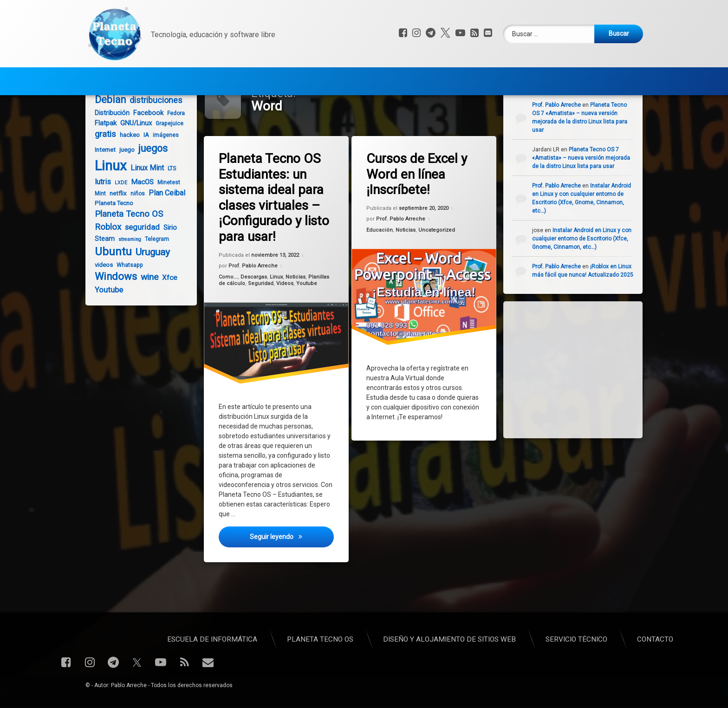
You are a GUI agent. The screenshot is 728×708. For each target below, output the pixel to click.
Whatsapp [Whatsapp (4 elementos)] (126, 299)
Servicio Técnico (457, 77)
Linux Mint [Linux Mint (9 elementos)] (143, 202)
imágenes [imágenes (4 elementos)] (162, 169)
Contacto (526, 77)
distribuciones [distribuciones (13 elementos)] (152, 134)
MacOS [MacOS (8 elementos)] (138, 216)
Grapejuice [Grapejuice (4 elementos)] (165, 157)
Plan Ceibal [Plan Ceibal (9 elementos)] (163, 227)
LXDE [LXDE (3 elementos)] (117, 217)
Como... (229, 312)
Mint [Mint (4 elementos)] (96, 227)
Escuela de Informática (136, 77)
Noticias (296, 310)
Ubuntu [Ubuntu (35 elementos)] (109, 286)
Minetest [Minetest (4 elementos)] (165, 216)
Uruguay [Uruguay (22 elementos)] (149, 286)
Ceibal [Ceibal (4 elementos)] (145, 121)
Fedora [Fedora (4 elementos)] (172, 147)
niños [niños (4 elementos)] (133, 227)
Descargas (254, 311)
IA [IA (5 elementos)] (142, 169)
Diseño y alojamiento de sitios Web (344, 77)
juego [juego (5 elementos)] (123, 184)
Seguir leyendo (292, 576)
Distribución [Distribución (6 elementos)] (108, 147)
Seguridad (261, 318)
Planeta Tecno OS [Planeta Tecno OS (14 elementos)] (125, 248)
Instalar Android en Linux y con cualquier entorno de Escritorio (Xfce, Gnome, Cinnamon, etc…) (587, 273)
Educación (380, 265)
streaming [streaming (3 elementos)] (126, 273)
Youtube (307, 316)
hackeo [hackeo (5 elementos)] (126, 169)
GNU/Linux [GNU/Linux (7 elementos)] (132, 157)
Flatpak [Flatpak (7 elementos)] (101, 157)
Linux (276, 311)
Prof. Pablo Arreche (253, 300)
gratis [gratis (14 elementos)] (101, 168)
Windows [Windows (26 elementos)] (112, 310)
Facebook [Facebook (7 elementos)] (144, 147)
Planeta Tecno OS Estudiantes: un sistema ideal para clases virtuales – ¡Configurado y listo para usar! (275, 231)
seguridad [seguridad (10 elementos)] (138, 261)
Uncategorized (437, 263)
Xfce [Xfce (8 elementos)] (166, 312)
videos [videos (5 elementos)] (100, 299)
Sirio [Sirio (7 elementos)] (166, 261)
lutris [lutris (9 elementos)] (99, 216)
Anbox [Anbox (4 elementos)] (98, 121)
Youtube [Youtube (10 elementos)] (105, 324)
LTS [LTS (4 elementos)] (168, 202)
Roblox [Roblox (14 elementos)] (104, 261)
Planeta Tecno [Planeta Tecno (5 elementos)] (110, 237)
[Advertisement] (588, 403)
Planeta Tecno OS (230, 77)
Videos (285, 317)
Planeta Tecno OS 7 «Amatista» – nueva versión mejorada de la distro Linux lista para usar (587, 192)
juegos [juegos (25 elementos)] (149, 182)
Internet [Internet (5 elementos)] (101, 184)
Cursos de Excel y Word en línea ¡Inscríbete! (418, 208)
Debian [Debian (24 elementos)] (106, 133)
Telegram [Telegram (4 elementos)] (153, 273)
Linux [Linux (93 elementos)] (107, 200)
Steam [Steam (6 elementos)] (101, 273)
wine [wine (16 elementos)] (145, 311)
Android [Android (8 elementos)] (122, 121)
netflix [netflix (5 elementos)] (114, 227)
